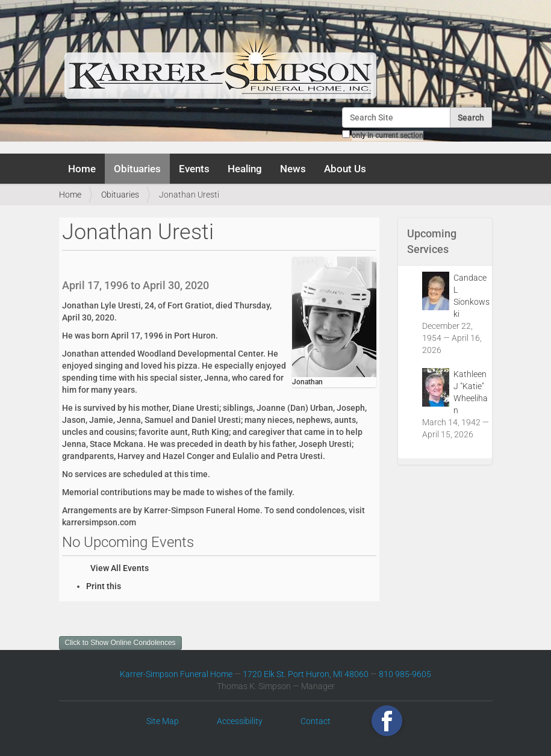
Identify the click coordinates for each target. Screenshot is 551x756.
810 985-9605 (405, 674)
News (293, 169)
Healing (245, 169)
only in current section (388, 136)
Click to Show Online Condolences (120, 643)
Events (194, 169)
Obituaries (137, 169)
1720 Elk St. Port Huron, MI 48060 (306, 674)
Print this (104, 586)
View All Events (120, 568)
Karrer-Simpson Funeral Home (176, 674)
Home (82, 169)
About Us (345, 169)
